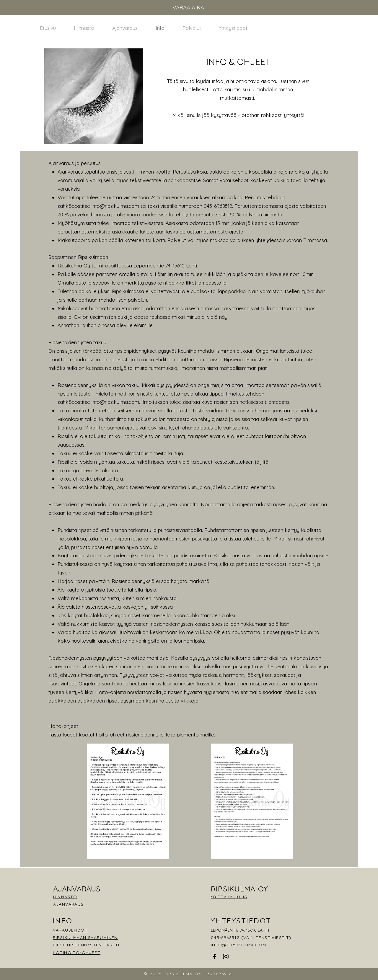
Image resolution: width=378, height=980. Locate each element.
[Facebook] (215, 957)
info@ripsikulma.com (115, 206)
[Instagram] (226, 957)
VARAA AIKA (188, 7)
